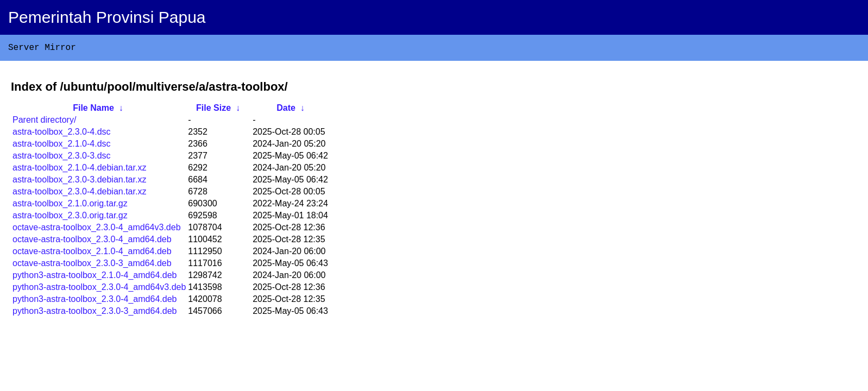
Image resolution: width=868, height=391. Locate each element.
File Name (93, 110)
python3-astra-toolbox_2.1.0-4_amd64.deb (95, 277)
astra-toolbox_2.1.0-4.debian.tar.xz (79, 170)
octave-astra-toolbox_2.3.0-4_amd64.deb (92, 241)
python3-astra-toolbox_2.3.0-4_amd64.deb (95, 301)
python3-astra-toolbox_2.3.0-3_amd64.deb (95, 313)
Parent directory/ (44, 122)
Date (286, 110)
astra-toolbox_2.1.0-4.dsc (62, 146)
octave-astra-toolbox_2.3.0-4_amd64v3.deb (97, 229)
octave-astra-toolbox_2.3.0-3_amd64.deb (92, 265)
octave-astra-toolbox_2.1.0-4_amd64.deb (92, 253)
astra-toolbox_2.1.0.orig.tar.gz (70, 206)
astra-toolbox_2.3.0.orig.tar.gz (70, 217)
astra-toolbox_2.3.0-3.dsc (62, 158)
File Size (213, 110)
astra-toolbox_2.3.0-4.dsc (62, 134)
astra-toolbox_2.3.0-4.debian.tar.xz (79, 194)
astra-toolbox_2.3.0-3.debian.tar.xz (79, 182)
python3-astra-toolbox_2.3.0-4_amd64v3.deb (99, 289)
